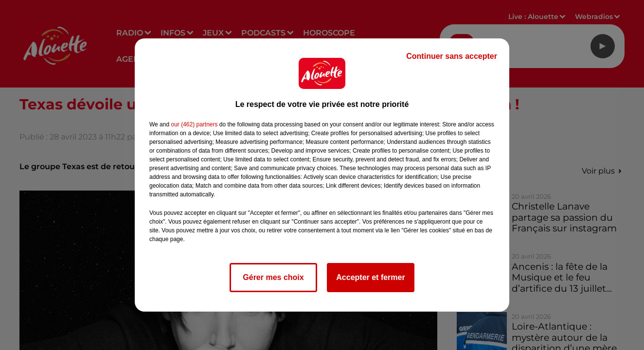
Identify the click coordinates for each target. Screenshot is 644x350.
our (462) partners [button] (194, 124)
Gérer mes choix (273, 277)
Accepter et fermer (370, 277)
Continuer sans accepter (452, 56)
